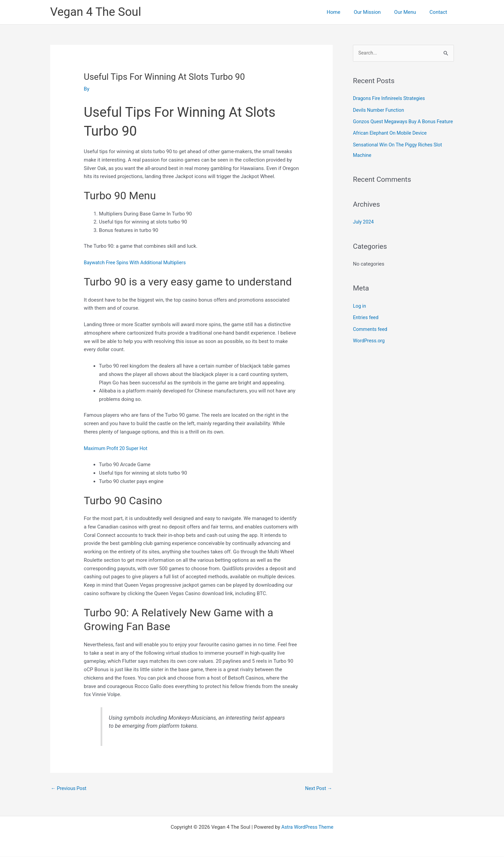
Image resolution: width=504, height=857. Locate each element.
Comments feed (371, 338)
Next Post (318, 789)
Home (345, 12)
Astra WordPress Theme (308, 827)
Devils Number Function (380, 110)
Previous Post (69, 789)
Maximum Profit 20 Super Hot (117, 448)
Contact (440, 12)
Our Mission (375, 12)
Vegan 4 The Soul (96, 12)
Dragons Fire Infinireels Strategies (391, 99)
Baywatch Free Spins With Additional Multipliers (137, 263)
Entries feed (366, 326)
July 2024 (364, 231)
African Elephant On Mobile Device (391, 143)
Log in (360, 315)
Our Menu (410, 12)
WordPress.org (370, 349)
